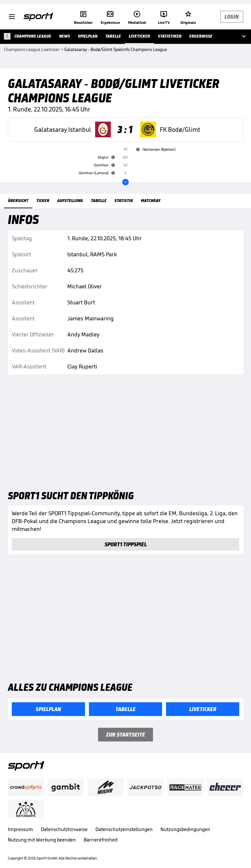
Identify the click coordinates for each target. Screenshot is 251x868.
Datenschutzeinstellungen (124, 829)
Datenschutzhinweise (64, 829)
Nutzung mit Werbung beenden (42, 840)
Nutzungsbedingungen (185, 829)
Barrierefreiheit (101, 840)
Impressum (20, 829)
